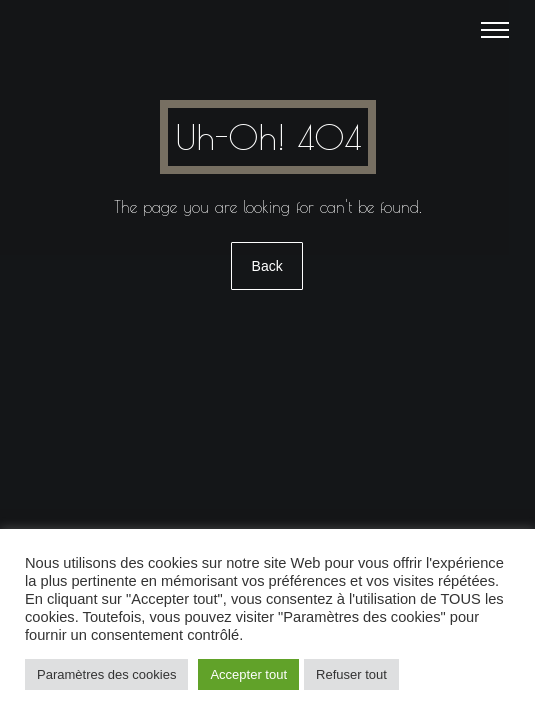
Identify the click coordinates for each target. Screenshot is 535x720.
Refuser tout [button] (351, 674)
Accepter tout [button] (248, 674)
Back (267, 266)
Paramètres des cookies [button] (106, 674)
